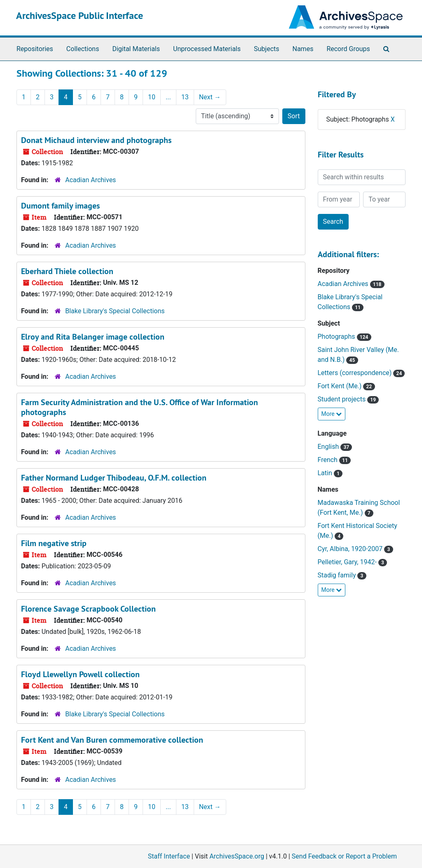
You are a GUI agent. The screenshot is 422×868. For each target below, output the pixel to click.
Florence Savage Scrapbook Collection (88, 609)
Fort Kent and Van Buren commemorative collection (112, 740)
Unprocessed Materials (207, 49)
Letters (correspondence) (356, 373)
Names (303, 49)
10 (152, 97)
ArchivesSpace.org (237, 856)
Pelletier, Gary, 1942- (348, 562)
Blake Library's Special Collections (115, 311)
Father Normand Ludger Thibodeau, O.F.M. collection (114, 478)
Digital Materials (136, 49)
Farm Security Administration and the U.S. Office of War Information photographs (139, 407)
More (332, 414)
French (328, 460)
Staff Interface (169, 856)
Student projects (343, 399)
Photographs (337, 337)
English (329, 447)
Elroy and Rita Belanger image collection (93, 337)
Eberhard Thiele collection (67, 271)
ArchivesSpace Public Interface (80, 15)
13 (185, 97)
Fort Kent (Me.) (341, 386)
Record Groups (348, 49)
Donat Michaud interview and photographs (96, 140)
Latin (326, 473)
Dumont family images (60, 206)
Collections (83, 49)
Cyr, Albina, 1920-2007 (351, 549)
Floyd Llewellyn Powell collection (80, 674)
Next (210, 97)
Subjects (266, 49)
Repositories (35, 49)
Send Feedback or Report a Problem (344, 856)
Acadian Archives (90, 180)
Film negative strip (54, 543)
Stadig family (338, 575)
